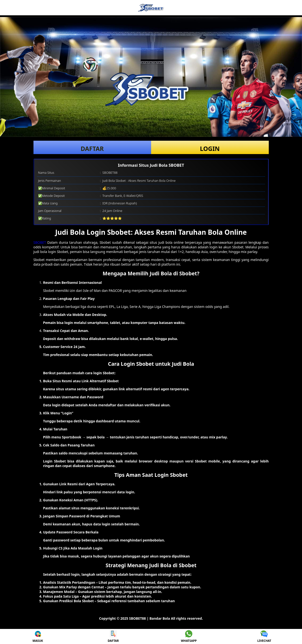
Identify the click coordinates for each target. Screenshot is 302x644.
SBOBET (40, 242)
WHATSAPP (189, 636)
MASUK (38, 636)
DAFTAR (92, 148)
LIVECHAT (264, 636)
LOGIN (210, 148)
